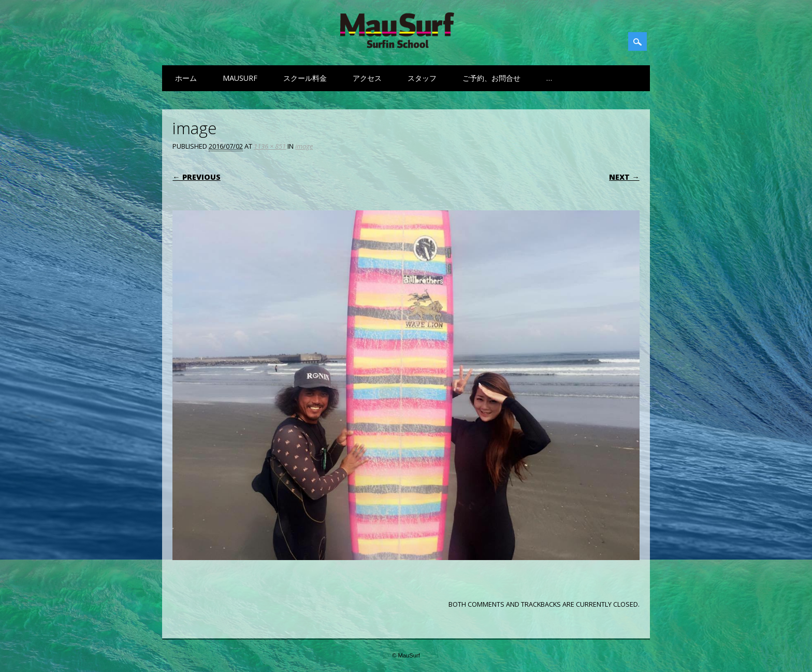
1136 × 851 (270, 146)
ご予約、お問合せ (491, 78)
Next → (624, 177)
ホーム (186, 78)
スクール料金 (305, 78)
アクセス (367, 78)
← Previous (196, 177)
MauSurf (240, 78)
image (304, 146)
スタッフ (422, 78)
